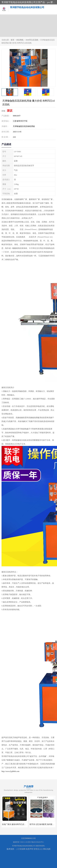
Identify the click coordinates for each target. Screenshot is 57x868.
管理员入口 (38, 849)
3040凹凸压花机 (32, 40)
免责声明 (29, 849)
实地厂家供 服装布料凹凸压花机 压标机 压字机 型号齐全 (25, 824)
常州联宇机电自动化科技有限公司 (24, 846)
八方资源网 (21, 849)
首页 (12, 40)
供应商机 (20, 40)
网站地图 (47, 849)
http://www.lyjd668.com (10, 771)
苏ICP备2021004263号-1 (36, 842)
